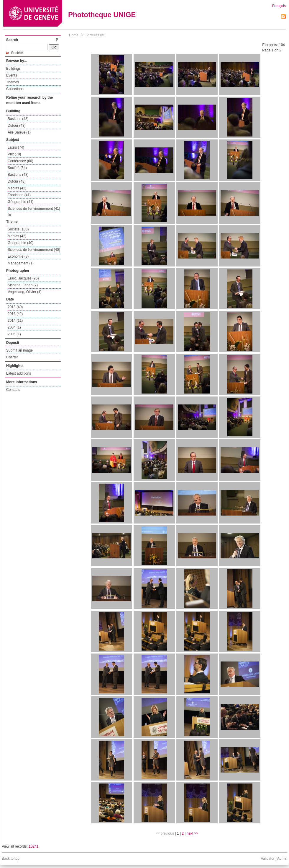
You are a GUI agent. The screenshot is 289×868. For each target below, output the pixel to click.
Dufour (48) (17, 126)
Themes (13, 82)
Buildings (13, 69)
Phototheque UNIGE (102, 15)
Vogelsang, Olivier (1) (25, 292)
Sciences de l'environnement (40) (34, 250)
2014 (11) (15, 321)
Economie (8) (18, 256)
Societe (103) (18, 229)
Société (14, 53)
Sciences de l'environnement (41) (34, 209)
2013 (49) (15, 307)
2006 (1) (14, 334)
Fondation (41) (19, 195)
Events (12, 75)
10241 (33, 846)
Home (74, 35)
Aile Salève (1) (19, 132)
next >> (193, 833)
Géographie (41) (20, 202)
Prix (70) (14, 154)
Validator (267, 859)
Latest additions (19, 373)
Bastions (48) (18, 119)
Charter (12, 357)
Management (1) (21, 263)
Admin (282, 859)
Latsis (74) (16, 147)
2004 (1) (14, 327)
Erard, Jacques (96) (23, 278)
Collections (15, 89)
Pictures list (95, 35)
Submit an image (19, 350)
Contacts (13, 390)
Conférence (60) (20, 161)
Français (279, 6)
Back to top (11, 859)
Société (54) (17, 168)
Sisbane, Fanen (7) (23, 285)
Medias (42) (17, 236)
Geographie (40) (20, 243)
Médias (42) (17, 188)
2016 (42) (15, 314)
